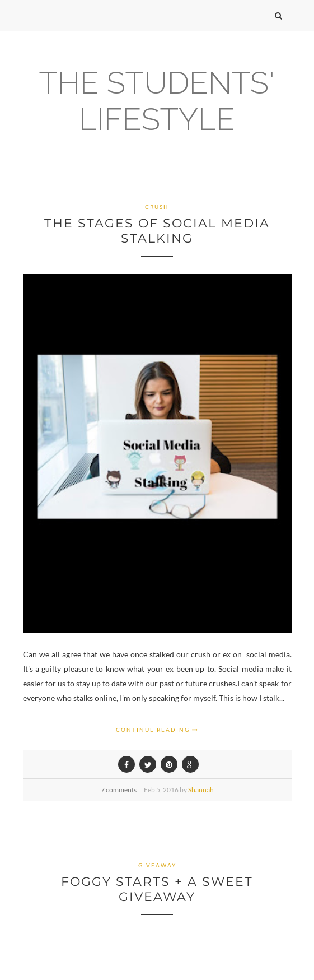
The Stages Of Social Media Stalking (157, 231)
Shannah (201, 790)
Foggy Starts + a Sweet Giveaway (157, 889)
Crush (157, 207)
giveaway (157, 865)
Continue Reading (157, 730)
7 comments (119, 790)
